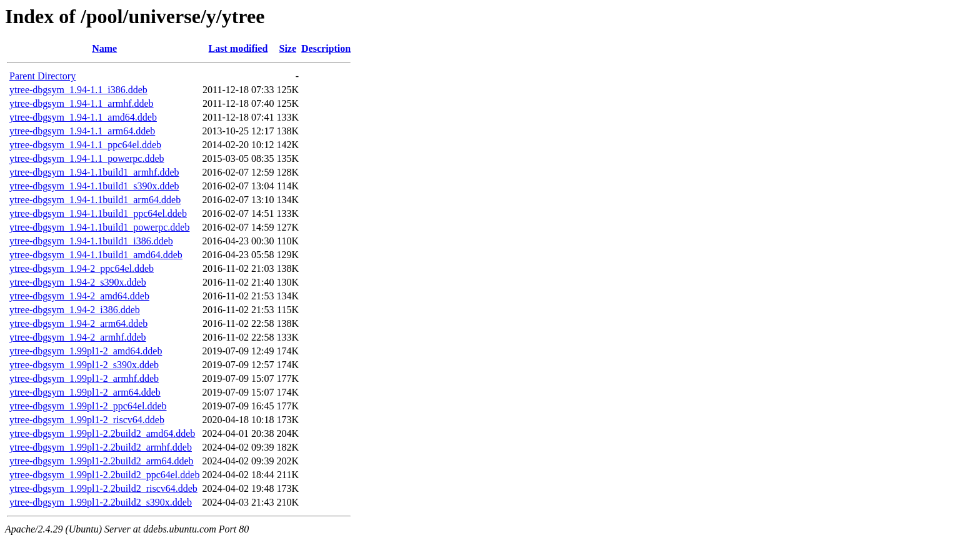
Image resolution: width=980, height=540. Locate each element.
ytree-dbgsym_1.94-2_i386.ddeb (75, 310)
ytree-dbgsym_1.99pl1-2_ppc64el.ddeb (88, 406)
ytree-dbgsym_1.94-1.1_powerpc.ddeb (87, 158)
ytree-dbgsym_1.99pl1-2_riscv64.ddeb (87, 420)
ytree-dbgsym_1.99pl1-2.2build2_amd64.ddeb (102, 433)
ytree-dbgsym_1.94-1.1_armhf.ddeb (82, 103)
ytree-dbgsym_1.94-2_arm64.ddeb (78, 323)
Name (104, 48)
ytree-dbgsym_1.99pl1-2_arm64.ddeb (85, 392)
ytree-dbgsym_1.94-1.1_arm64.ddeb (82, 131)
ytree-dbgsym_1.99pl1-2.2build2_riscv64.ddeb (103, 488)
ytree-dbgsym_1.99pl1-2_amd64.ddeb (86, 351)
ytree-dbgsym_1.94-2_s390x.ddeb (78, 282)
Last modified (238, 48)
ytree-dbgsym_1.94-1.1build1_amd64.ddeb (96, 255)
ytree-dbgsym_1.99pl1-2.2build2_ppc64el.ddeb (104, 475)
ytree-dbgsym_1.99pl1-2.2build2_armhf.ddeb (101, 447)
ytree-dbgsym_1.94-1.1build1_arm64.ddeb (95, 200)
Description (326, 48)
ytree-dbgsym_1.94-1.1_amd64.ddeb (83, 117)
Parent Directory (42, 76)
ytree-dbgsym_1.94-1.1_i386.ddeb (78, 90)
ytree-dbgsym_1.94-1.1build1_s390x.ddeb (94, 186)
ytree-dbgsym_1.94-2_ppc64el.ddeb (82, 268)
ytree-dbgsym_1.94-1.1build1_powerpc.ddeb (99, 227)
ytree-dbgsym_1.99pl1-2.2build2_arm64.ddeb (102, 461)
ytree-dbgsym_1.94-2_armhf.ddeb (78, 337)
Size (288, 48)
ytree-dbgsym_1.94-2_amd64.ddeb (79, 296)
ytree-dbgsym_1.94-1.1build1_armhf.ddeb (94, 172)
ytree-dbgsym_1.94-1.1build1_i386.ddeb (91, 241)
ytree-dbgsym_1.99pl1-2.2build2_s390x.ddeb (101, 502)
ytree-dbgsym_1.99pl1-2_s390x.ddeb (84, 365)
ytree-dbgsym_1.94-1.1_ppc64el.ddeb (85, 145)
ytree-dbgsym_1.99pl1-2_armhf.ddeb (84, 378)
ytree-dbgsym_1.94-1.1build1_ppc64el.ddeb (98, 213)
